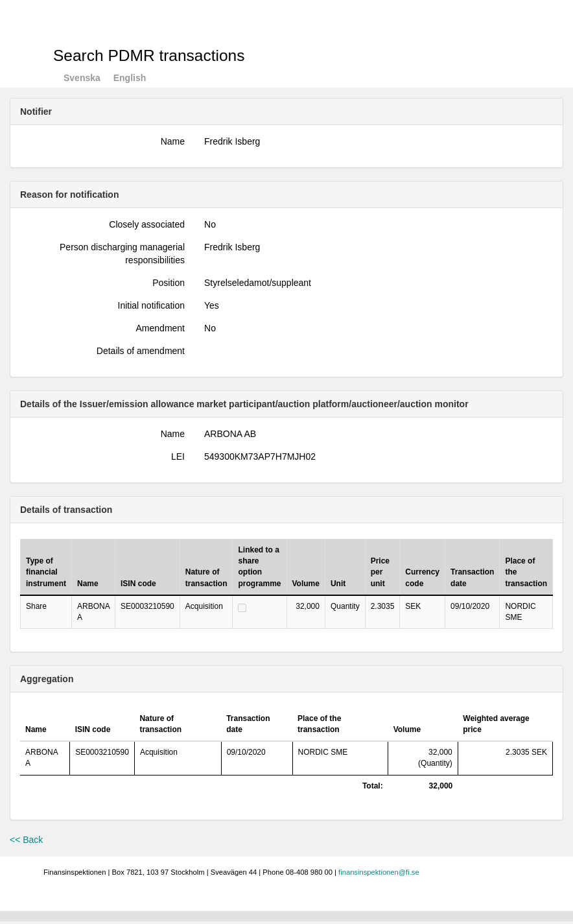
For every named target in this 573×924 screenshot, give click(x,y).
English (130, 78)
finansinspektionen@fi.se (379, 872)
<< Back (26, 840)
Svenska (82, 78)
